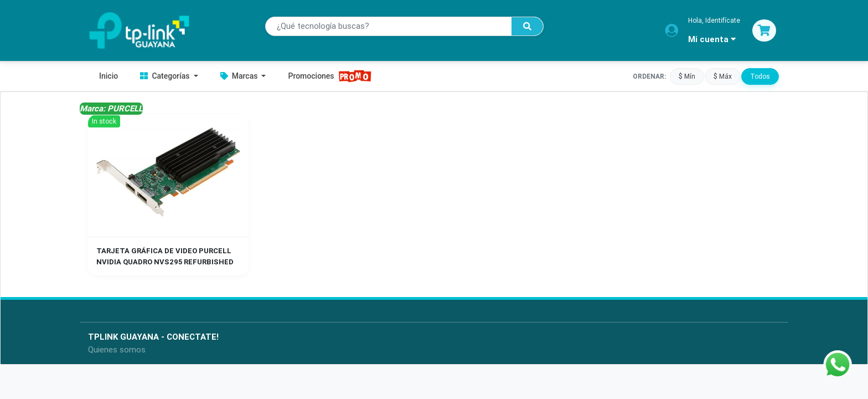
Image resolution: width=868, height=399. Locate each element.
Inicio (108, 76)
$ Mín (687, 76)
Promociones (330, 76)
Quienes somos (117, 349)
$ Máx (723, 76)
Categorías (166, 76)
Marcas (240, 76)
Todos (760, 76)
